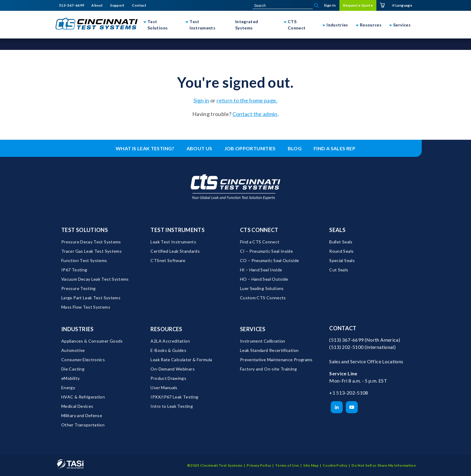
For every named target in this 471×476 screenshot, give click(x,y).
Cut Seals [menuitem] (339, 270)
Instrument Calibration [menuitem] (263, 341)
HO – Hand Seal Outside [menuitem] (264, 279)
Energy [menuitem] (68, 388)
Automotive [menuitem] (73, 350)
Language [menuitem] (402, 5)
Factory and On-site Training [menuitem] (268, 369)
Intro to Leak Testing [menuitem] (172, 406)
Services (402, 25)
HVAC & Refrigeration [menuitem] (83, 397)
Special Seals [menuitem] (342, 260)
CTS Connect (297, 25)
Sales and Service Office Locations (366, 361)
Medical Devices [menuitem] (77, 406)
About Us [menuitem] (199, 148)
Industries (337, 25)
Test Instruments (202, 25)
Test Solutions (158, 25)
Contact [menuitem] (139, 5)
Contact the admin (255, 114)
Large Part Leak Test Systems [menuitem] (91, 298)
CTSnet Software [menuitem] (168, 260)
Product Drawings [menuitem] (168, 378)
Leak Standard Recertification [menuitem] (269, 350)
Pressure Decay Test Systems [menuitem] (91, 242)
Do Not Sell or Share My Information (384, 465)
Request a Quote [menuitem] (358, 5)
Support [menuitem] (117, 5)
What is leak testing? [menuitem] (145, 148)
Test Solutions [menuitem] (85, 230)
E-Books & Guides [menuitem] (168, 350)
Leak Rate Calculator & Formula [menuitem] (181, 360)
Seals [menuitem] (337, 230)
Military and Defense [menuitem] (82, 415)
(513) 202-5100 (346, 347)
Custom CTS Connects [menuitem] (263, 298)
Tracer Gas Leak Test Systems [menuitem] (91, 251)
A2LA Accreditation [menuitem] (170, 341)
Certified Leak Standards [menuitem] (175, 251)
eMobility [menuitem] (70, 378)
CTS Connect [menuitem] (259, 230)
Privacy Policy (259, 465)
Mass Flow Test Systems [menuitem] (86, 307)
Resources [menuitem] (166, 329)
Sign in (201, 100)
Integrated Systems (247, 25)
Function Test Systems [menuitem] (84, 260)
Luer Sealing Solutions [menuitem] (262, 288)
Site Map (311, 465)
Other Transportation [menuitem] (83, 425)
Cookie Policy (335, 465)
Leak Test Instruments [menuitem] (173, 242)
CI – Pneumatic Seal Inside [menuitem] (266, 251)
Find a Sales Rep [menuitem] (334, 148)
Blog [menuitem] (295, 148)
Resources (371, 25)
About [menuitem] (97, 5)
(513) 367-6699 (346, 340)
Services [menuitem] (253, 329)
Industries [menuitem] (77, 329)
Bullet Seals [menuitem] (341, 242)
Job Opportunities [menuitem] (250, 148)
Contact (343, 328)
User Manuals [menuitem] (164, 388)
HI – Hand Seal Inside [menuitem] (261, 270)
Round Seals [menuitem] (341, 251)
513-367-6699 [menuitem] (71, 5)
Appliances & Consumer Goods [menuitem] (92, 341)
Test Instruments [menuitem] (178, 230)
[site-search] (283, 6)
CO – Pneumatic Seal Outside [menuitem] (270, 260)
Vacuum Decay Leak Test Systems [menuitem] (95, 279)
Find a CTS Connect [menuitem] (260, 242)
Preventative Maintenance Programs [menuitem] (276, 360)
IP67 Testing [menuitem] (74, 270)
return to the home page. (247, 100)
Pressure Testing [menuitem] (79, 288)
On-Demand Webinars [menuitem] (172, 369)
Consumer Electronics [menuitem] (83, 360)
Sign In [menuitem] (330, 5)
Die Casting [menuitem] (73, 369)
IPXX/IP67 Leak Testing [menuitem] (174, 397)
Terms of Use (287, 465)
